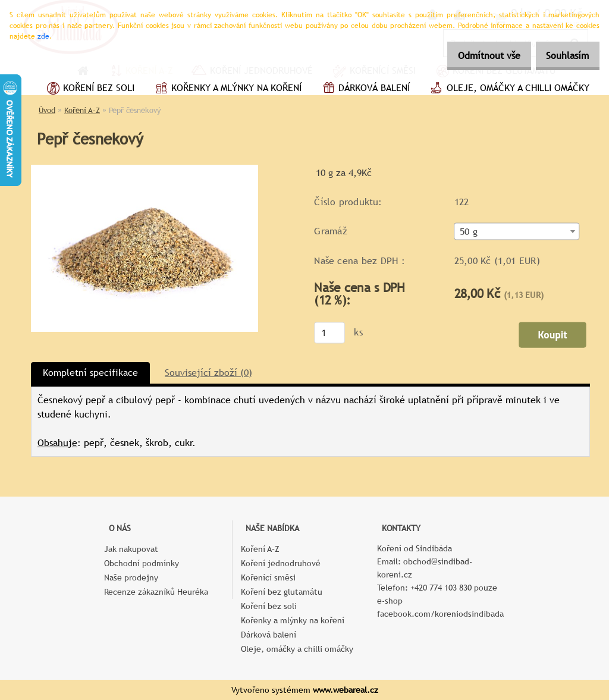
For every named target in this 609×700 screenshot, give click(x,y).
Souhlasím (563, 56)
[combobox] (517, 232)
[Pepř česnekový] (145, 169)
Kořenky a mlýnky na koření (227, 89)
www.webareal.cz (346, 690)
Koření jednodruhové (281, 563)
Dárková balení (365, 89)
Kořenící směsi (268, 577)
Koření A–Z (82, 110)
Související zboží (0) (208, 373)
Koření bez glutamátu (282, 592)
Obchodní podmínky (142, 563)
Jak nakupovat (131, 549)
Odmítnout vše (476, 56)
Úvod (47, 110)
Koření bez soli (89, 89)
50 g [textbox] (469, 232)
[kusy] (329, 332)
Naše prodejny (131, 577)
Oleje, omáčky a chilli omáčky (508, 89)
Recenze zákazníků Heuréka (156, 592)
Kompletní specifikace (90, 373)
